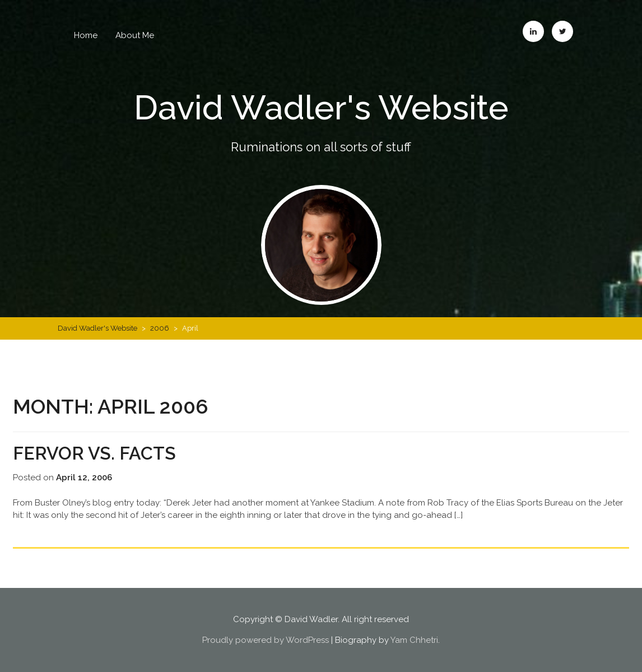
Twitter (562, 31)
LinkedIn (533, 31)
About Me (135, 35)
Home (86, 35)
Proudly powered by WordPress (266, 640)
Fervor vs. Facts (94, 453)
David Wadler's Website (321, 108)
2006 (160, 328)
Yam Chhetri (414, 640)
